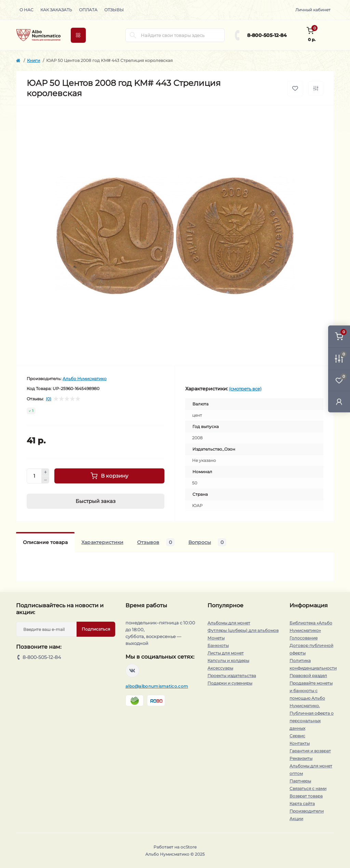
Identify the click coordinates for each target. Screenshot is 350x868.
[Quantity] (34, 476)
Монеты (216, 638)
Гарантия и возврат (310, 751)
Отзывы (114, 10)
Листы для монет (226, 653)
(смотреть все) (245, 389)
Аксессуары (220, 668)
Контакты (300, 743)
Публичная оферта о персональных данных (312, 721)
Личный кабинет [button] (313, 10)
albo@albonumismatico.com (157, 686)
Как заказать (56, 10)
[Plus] (45, 472)
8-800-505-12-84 (267, 35)
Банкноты (218, 645)
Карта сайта (302, 804)
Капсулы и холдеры (228, 660)
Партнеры (300, 781)
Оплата (88, 10)
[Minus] (45, 480)
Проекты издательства (232, 676)
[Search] (133, 35)
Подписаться (96, 629)
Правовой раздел (308, 676)
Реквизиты (301, 758)
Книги (33, 60)
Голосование (304, 638)
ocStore (189, 847)
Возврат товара (306, 796)
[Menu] (78, 35)
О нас (26, 10)
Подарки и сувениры (230, 683)
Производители (307, 811)
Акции (296, 819)
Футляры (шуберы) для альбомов (243, 630)
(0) (49, 399)
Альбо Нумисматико (85, 379)
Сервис (297, 736)
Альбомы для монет (229, 623)
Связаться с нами (308, 788)
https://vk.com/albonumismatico (132, 671)
